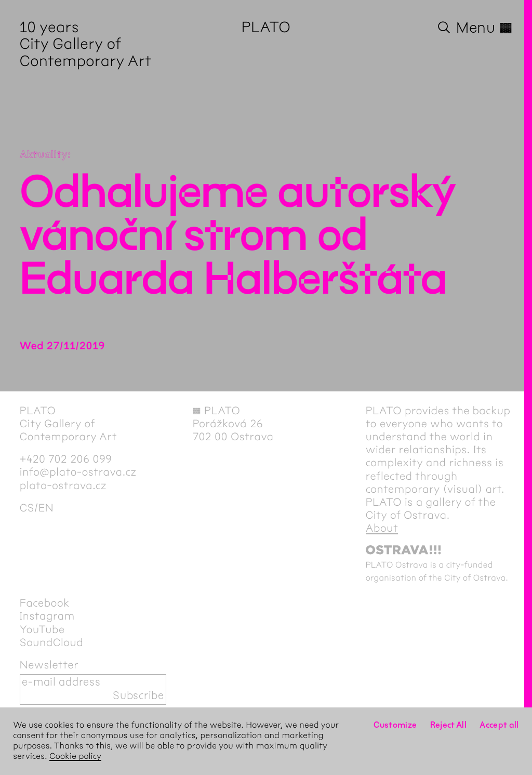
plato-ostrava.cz (63, 486)
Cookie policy (75, 757)
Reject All (449, 725)
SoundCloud (51, 643)
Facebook (45, 603)
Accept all (499, 725)
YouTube (42, 630)
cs (27, 508)
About (382, 529)
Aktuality (44, 155)
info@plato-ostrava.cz (78, 472)
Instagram (47, 616)
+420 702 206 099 (66, 459)
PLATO (266, 28)
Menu (484, 28)
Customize (395, 725)
